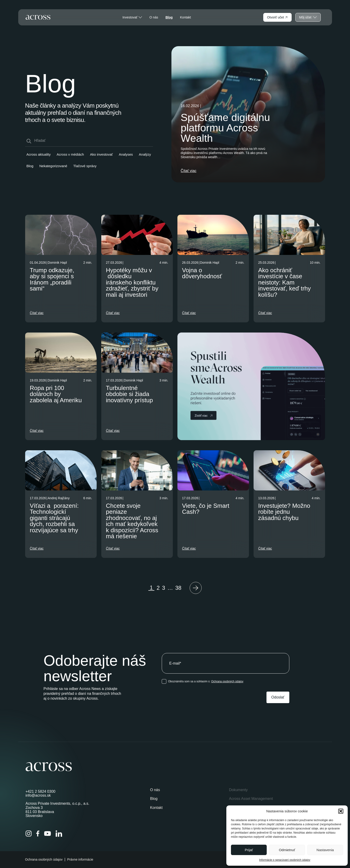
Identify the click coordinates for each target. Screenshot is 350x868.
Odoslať (278, 697)
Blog (169, 17)
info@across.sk (38, 795)
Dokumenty (238, 790)
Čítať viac (188, 171)
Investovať (132, 17)
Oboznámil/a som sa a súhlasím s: (206, 681)
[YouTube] (48, 834)
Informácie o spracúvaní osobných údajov (285, 860)
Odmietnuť (287, 850)
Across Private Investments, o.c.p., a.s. (58, 803)
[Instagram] (29, 833)
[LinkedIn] (59, 834)
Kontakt (185, 17)
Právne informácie (80, 859)
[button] (341, 811)
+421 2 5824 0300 (40, 791)
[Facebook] (38, 834)
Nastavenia (325, 850)
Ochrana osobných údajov (227, 681)
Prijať (249, 850)
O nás (154, 17)
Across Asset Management (251, 799)
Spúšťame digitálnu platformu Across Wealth (225, 128)
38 (178, 588)
